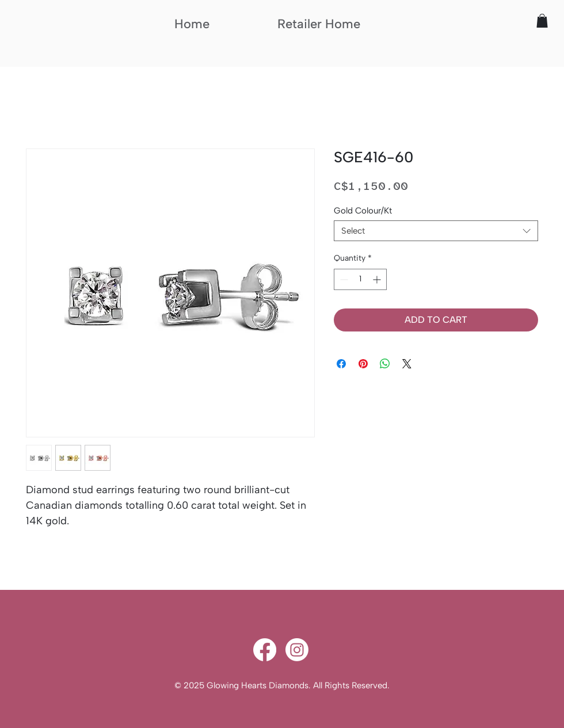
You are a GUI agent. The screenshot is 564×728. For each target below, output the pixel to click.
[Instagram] (297, 650)
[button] (542, 21)
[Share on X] (407, 364)
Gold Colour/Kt (363, 211)
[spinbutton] (360, 279)
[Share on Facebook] (341, 364)
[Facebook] (265, 650)
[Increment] (378, 279)
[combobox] (436, 231)
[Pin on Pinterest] (363, 364)
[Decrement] (343, 279)
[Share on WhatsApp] (385, 364)
